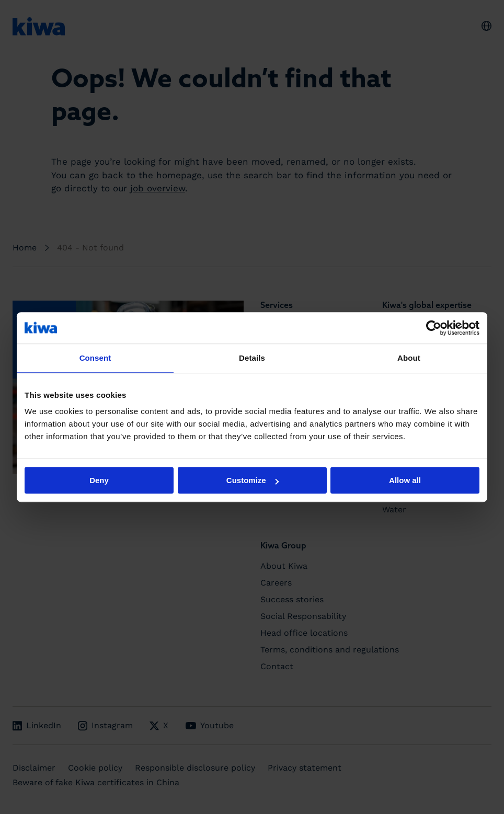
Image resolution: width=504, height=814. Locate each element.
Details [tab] (252, 358)
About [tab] (409, 358)
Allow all (405, 480)
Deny (99, 480)
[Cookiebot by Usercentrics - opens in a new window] (434, 328)
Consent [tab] (95, 358)
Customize (253, 480)
